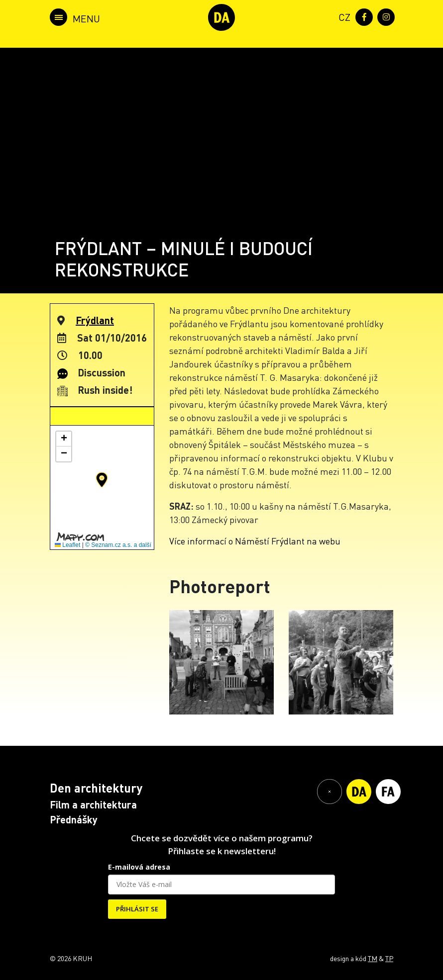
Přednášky (74, 819)
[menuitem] (342, 16)
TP (389, 958)
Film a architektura (93, 804)
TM (373, 958)
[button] (102, 480)
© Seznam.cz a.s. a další (118, 545)
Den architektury (96, 788)
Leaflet (67, 545)
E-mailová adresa (139, 867)
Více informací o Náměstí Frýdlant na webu (255, 541)
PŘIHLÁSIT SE (137, 909)
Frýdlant (95, 320)
